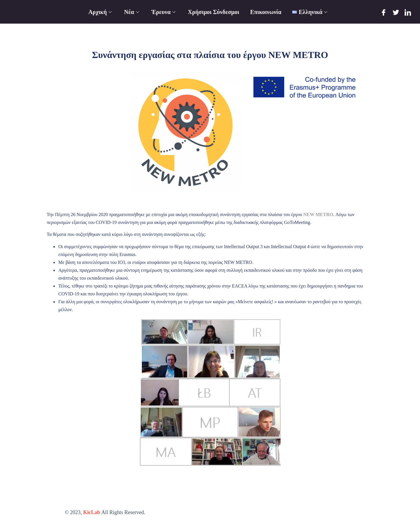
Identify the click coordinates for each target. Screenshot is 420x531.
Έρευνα (164, 12)
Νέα (132, 12)
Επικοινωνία (266, 12)
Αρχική (100, 12)
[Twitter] (396, 12)
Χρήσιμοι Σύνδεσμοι (214, 12)
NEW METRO (318, 214)
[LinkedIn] (408, 12)
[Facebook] (384, 12)
